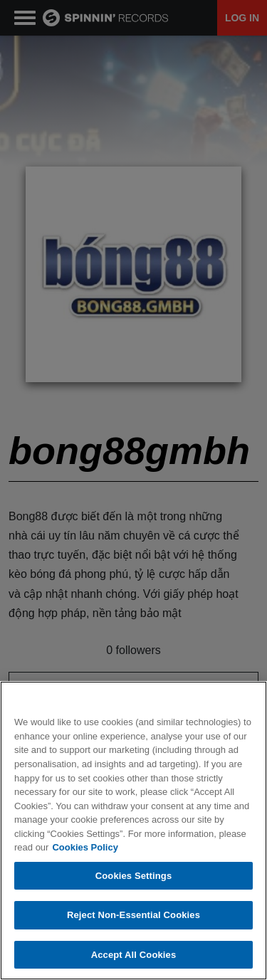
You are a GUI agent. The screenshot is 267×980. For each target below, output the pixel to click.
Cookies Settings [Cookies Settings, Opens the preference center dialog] (134, 876)
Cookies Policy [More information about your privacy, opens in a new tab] (85, 848)
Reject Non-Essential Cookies (133, 916)
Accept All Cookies (134, 955)
